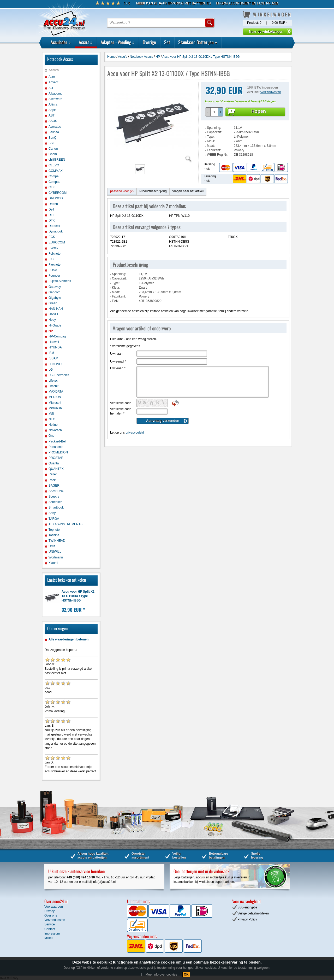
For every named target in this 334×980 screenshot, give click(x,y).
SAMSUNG (56, 491)
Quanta (54, 463)
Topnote (54, 530)
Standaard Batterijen (198, 42)
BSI (51, 143)
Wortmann (56, 557)
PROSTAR (56, 458)
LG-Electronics (59, 375)
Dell (51, 209)
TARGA (54, 519)
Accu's (86, 42)
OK (186, 975)
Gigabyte (55, 298)
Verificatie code (121, 403)
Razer (53, 474)
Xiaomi (53, 563)
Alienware (55, 99)
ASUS (53, 121)
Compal (54, 176)
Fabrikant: (214, 150)
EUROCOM (57, 242)
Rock (52, 480)
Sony (52, 513)
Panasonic (56, 447)
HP (51, 331)
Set (167, 42)
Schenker (55, 502)
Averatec (55, 127)
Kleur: (211, 141)
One (52, 436)
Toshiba (54, 535)
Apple (53, 110)
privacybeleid (135, 433)
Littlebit (53, 386)
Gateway (55, 287)
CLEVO (54, 165)
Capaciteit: (214, 132)
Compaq (54, 182)
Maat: (211, 146)
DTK (52, 220)
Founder (54, 276)
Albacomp (55, 94)
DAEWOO (56, 198)
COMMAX (56, 171)
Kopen (259, 111)
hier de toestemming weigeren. (249, 968)
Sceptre (54, 497)
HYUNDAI (56, 347)
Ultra (52, 546)
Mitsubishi (55, 408)
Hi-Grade (55, 325)
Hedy (52, 320)
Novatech (55, 430)
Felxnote (55, 254)
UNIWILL (55, 552)
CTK (52, 187)
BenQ (53, 138)
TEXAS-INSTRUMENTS (65, 524)
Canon (53, 149)
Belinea (54, 132)
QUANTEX (56, 469)
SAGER (54, 486)
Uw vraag (118, 368)
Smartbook (56, 507)
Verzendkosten (271, 92)
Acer (52, 77)
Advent (53, 82)
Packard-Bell (57, 441)
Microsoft (55, 403)
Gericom (54, 292)
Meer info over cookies (161, 975)
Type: (211, 137)
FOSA (53, 270)
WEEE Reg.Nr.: (218, 155)
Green (53, 303)
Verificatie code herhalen (121, 411)
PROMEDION (58, 452)
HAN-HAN (56, 309)
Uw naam (117, 354)
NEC (52, 419)
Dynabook (56, 231)
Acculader (61, 42)
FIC (51, 259)
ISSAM (53, 358)
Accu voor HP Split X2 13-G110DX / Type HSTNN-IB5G (78, 596)
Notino (53, 425)
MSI (51, 414)
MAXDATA (56, 392)
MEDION (55, 397)
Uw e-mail (118, 361)
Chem (53, 154)
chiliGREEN (57, 160)
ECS (52, 237)
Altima (53, 104)
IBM (51, 353)
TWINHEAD (57, 541)
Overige (149, 42)
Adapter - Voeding (118, 42)
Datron (53, 204)
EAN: (116, 301)
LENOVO (55, 364)
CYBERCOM (58, 193)
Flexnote (55, 265)
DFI (51, 215)
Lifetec (53, 381)
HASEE (54, 314)
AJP (51, 88)
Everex (53, 248)
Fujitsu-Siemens (60, 281)
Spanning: (214, 128)
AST (52, 115)
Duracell (54, 226)
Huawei (54, 342)
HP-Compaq (57, 336)
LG (51, 370)
